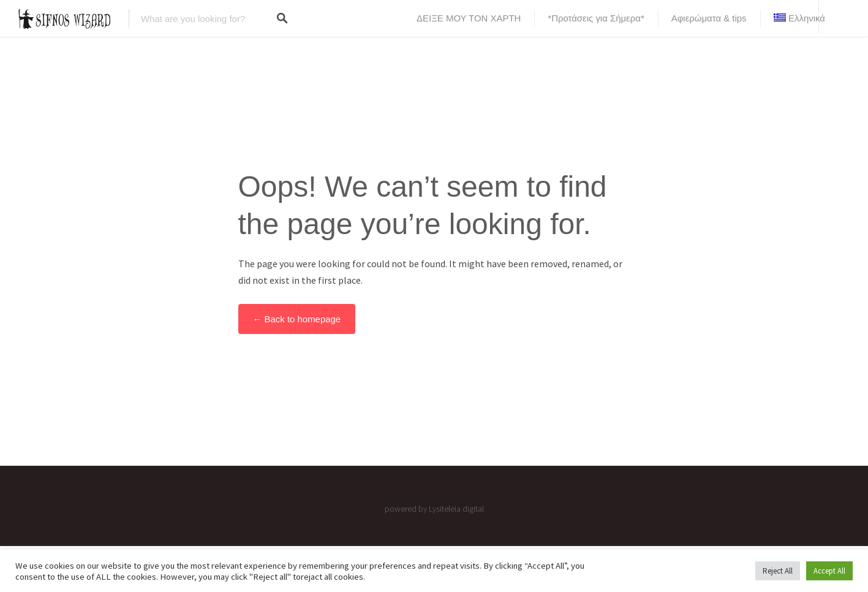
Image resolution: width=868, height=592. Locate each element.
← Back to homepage (297, 319)
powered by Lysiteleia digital (434, 509)
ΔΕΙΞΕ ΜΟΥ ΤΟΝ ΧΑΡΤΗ (469, 18)
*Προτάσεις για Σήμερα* (596, 18)
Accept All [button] (829, 571)
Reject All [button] (778, 571)
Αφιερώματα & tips (709, 18)
